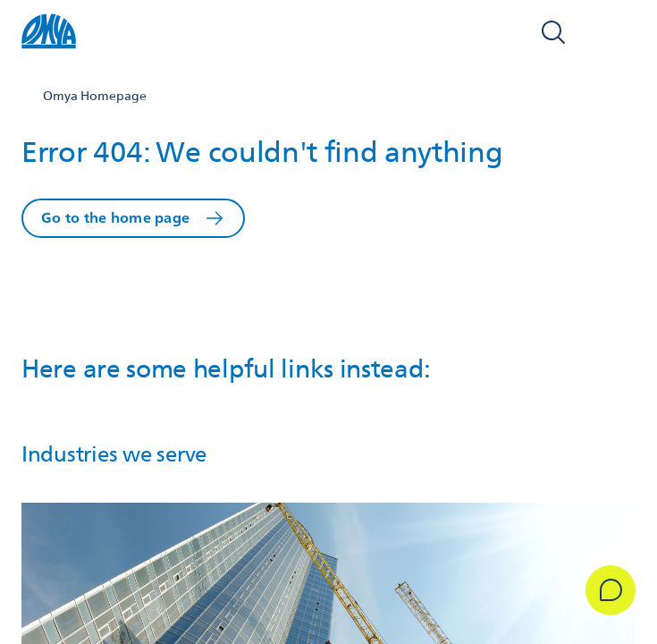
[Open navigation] (616, 32)
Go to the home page (115, 218)
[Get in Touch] (611, 590)
